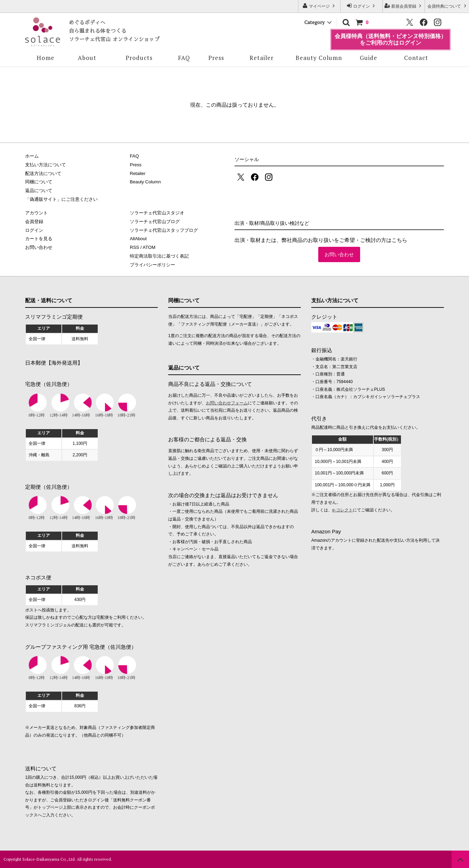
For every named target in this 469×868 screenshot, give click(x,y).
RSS (135, 247)
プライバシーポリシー (152, 265)
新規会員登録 (404, 6)
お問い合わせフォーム (227, 403)
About (87, 58)
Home (46, 58)
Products (139, 58)
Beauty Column (319, 58)
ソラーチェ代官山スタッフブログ (164, 230)
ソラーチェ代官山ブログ (155, 222)
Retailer (262, 58)
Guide (368, 58)
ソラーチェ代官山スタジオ (157, 213)
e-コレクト (343, 510)
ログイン (362, 6)
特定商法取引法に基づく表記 (159, 256)
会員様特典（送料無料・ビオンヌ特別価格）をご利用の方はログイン (390, 39)
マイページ (319, 6)
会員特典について (448, 6)
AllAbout (138, 239)
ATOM (149, 247)
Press (216, 58)
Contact (416, 58)
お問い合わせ (339, 254)
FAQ (184, 58)
